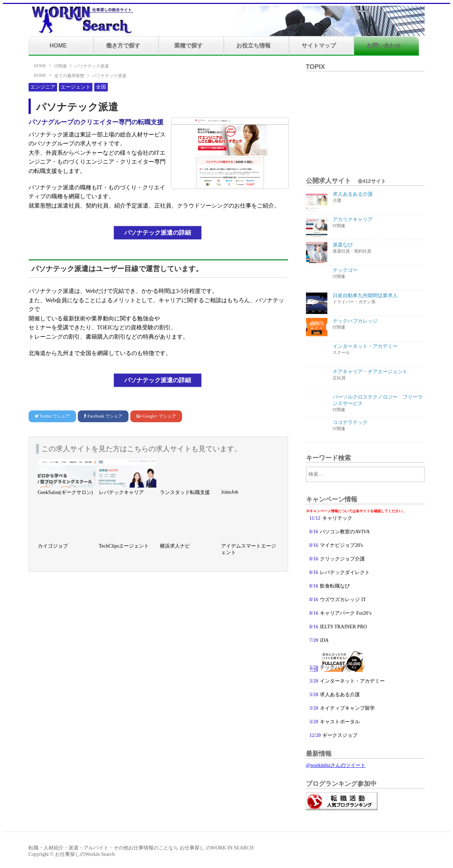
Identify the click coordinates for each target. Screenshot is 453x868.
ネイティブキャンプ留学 (348, 708)
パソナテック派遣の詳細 (158, 233)
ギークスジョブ (340, 735)
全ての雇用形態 (69, 76)
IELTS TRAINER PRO (343, 627)
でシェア (52, 416)
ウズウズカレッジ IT (343, 600)
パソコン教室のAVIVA (345, 532)
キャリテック (338, 518)
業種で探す (188, 46)
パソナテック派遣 (92, 66)
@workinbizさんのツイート (336, 765)
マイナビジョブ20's (341, 545)
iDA (324, 640)
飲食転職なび (335, 586)
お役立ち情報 (253, 46)
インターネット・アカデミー (353, 681)
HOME (58, 46)
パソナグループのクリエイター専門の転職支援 (96, 122)
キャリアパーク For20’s (346, 613)
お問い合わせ (384, 46)
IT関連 (61, 66)
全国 (101, 87)
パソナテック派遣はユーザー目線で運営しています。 (117, 269)
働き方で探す (123, 46)
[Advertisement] (365, 120)
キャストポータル (340, 722)
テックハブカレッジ (342, 667)
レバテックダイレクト (345, 572)
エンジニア (43, 87)
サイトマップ (319, 46)
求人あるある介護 (340, 695)
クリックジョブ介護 (342, 559)
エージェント (76, 87)
